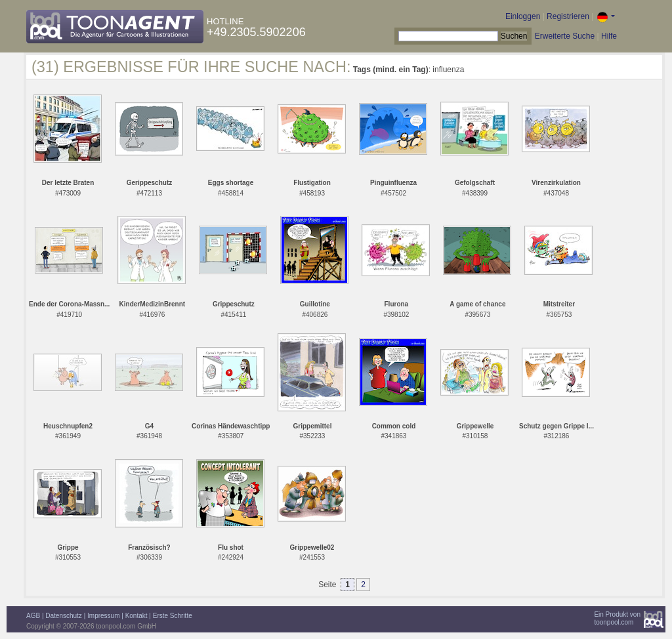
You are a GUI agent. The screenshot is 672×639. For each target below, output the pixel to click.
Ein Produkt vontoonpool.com (617, 618)
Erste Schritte (173, 616)
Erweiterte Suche (565, 36)
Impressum (103, 616)
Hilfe (609, 36)
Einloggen (523, 16)
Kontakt (136, 616)
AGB (33, 616)
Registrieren (568, 16)
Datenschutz (64, 616)
